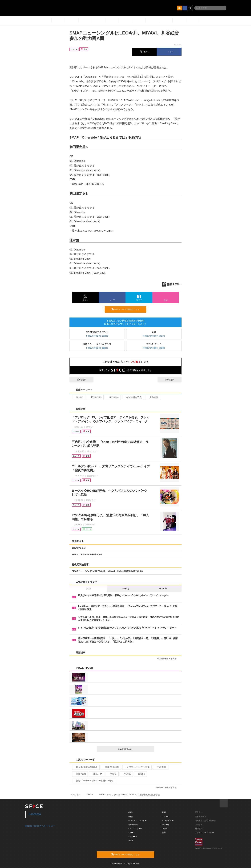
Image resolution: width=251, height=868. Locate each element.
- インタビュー (167, 821)
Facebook (35, 814)
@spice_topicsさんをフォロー (40, 826)
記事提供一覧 (201, 817)
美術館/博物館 (111, 767)
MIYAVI (78, 397)
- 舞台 (131, 817)
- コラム (164, 829)
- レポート (165, 825)
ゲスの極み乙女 (133, 397)
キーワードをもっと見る (167, 788)
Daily (88, 589)
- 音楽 (131, 812)
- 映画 (131, 841)
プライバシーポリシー (204, 833)
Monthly (163, 589)
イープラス (76, 795)
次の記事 (172, 380)
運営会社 (199, 812)
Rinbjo (140, 774)
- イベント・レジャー (137, 821)
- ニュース (165, 817)
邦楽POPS (95, 397)
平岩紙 (126, 774)
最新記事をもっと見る (168, 659)
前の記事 (79, 380)
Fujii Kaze (80, 774)
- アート (132, 833)
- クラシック (133, 825)
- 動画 (163, 812)
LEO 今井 (112, 397)
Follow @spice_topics (97, 336)
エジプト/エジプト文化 (137, 767)
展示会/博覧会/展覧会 (85, 767)
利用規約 (199, 829)
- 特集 (163, 833)
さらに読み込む (135, 749)
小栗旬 (112, 774)
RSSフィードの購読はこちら (128, 309)
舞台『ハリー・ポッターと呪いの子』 (94, 781)
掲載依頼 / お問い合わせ (205, 821)
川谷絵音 (152, 397)
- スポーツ (132, 837)
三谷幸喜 (160, 767)
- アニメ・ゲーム (135, 829)
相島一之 (96, 774)
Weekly (125, 589)
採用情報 (199, 825)
